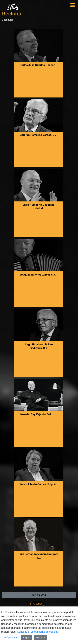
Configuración (10, 638)
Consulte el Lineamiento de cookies (38, 632)
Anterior (37, 604)
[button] (39, 595)
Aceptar (26, 638)
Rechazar (41, 638)
